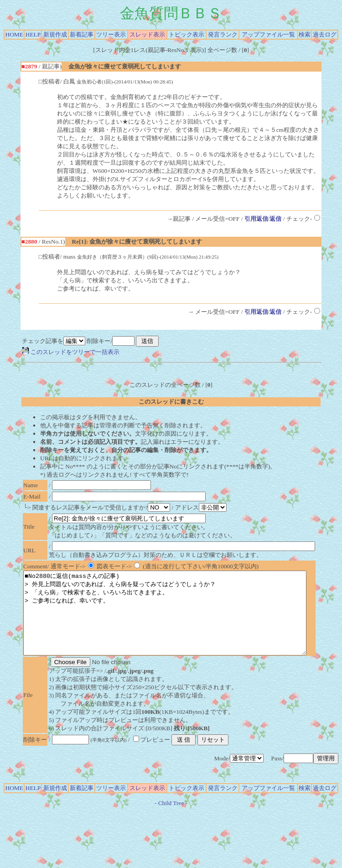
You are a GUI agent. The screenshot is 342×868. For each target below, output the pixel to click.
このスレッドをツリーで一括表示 (71, 352)
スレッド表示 (147, 34)
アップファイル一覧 (268, 34)
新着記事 (82, 34)
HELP (33, 34)
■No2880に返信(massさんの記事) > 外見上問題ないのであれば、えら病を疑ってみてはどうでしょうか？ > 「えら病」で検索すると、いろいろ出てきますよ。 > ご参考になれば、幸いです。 (182, 621)
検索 (305, 34)
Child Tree (171, 819)
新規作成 (55, 34)
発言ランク (223, 34)
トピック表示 (187, 34)
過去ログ (325, 34)
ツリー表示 (111, 34)
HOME (14, 34)
